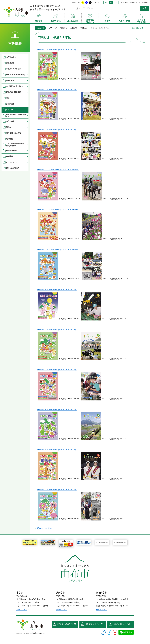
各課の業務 (10, 80)
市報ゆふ (84, 28)
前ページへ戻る (44, 528)
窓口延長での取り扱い (14, 86)
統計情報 (9, 139)
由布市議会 (10, 121)
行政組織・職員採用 (13, 92)
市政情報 (64, 28)
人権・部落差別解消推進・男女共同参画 (16, 145)
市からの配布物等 (13, 168)
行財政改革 (10, 104)
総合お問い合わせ (122, 624)
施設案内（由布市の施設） (16, 75)
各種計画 (9, 156)
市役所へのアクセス (13, 69)
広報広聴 (74, 28)
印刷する (140, 28)
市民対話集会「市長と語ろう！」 (16, 115)
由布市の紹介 (11, 57)
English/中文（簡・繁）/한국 (139, 3)
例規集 (9, 127)
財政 (8, 98)
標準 (111, 3)
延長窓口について (95, 624)
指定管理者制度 (12, 150)
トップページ (52, 28)
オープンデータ (12, 162)
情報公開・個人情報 (13, 133)
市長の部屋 (10, 63)
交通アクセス (22, 610)
